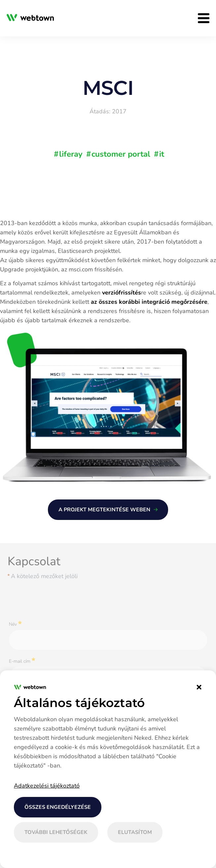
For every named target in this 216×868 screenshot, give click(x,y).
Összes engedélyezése (58, 807)
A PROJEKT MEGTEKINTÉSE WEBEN (104, 510)
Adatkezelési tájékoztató (47, 786)
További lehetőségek (56, 832)
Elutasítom (135, 832)
